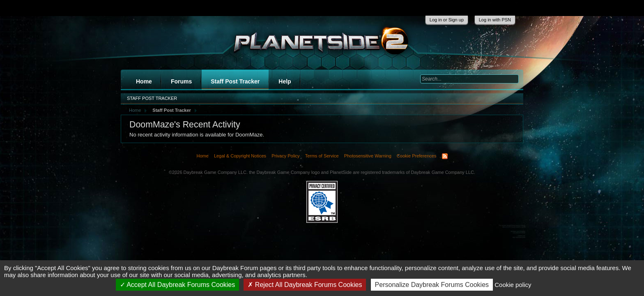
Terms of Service (322, 156)
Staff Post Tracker (235, 81)
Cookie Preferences (417, 156)
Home (144, 81)
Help (285, 81)
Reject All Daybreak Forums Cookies (305, 285)
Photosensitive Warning (368, 156)
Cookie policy (513, 285)
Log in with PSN (495, 20)
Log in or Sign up (447, 20)
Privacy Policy (285, 156)
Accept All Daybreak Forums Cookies (178, 285)
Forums (181, 81)
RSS (445, 156)
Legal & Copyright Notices (240, 156)
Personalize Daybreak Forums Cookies (432, 285)
